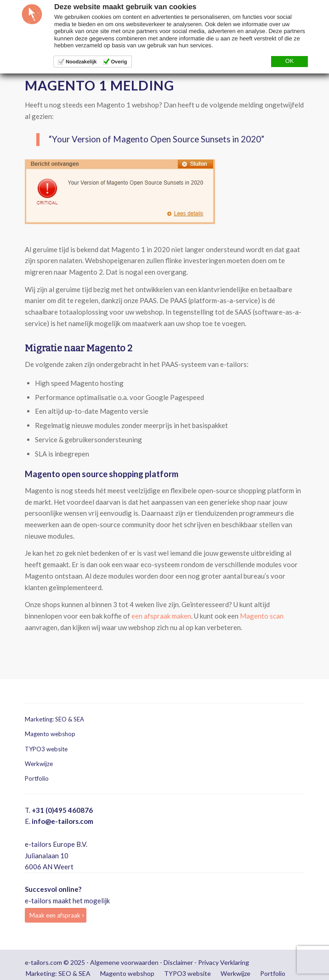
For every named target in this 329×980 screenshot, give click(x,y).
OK (289, 61)
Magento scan (262, 616)
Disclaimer (178, 962)
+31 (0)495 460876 (62, 810)
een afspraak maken (161, 616)
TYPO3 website (46, 749)
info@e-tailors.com (62, 821)
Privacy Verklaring (224, 962)
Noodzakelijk (81, 62)
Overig (119, 62)
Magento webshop (50, 734)
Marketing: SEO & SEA (54, 719)
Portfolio (37, 778)
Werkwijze (39, 764)
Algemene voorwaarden (124, 962)
